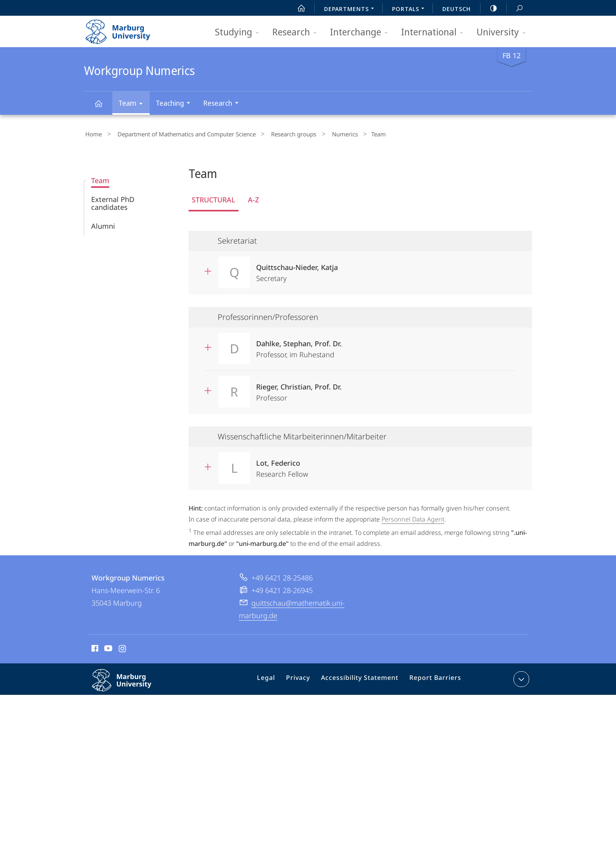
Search (515, 8)
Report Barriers (433, 678)
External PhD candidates (113, 201)
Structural (214, 198)
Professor (299, 388)
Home (92, 133)
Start (297, 8)
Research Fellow (282, 464)
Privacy (305, 678)
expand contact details (520, 677)
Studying (239, 32)
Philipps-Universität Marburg (130, 684)
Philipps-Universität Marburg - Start (126, 29)
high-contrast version (489, 8)
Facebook (94, 647)
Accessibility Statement (363, 678)
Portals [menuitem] (410, 9)
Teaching (175, 104)
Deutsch (456, 9)
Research (297, 32)
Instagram (123, 647)
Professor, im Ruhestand (299, 344)
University (504, 32)
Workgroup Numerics (103, 107)
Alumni (103, 224)
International (435, 32)
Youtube (107, 647)
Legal (276, 678)
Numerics (328, 133)
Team (133, 104)
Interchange (361, 32)
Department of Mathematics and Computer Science (180, 133)
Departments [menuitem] (351, 9)
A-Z (253, 198)
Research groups (282, 133)
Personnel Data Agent (413, 517)
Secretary (297, 268)
